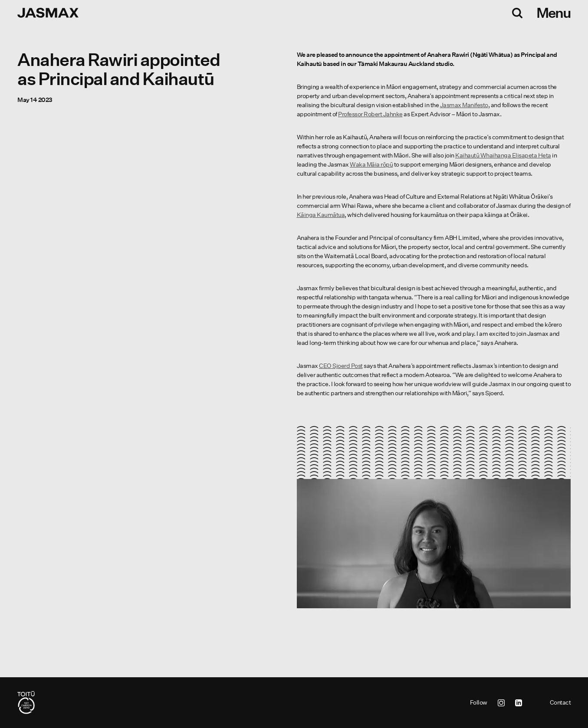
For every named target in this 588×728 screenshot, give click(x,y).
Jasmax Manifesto (464, 105)
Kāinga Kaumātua (321, 215)
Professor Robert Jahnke (370, 114)
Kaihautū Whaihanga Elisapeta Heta (503, 155)
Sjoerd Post (341, 366)
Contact (560, 702)
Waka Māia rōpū (371, 164)
